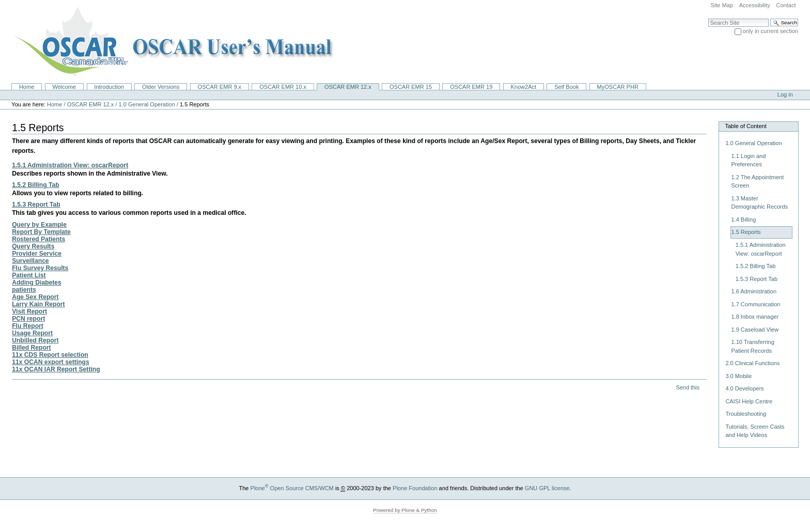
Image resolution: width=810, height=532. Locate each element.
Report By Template (41, 232)
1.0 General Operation (147, 104)
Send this (687, 387)
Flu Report (28, 326)
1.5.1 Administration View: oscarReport (70, 165)
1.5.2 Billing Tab (35, 185)
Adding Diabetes (37, 283)
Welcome (64, 87)
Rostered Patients (38, 239)
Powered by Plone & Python (405, 510)
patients (24, 290)
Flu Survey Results (40, 268)
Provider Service (37, 254)
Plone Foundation (415, 488)
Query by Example (39, 225)
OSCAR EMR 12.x (348, 87)
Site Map (722, 5)
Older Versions (161, 87)
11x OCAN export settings (51, 362)
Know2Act (523, 87)
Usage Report (32, 333)
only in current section (770, 31)
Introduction (109, 87)
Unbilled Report (35, 340)
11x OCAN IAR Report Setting (56, 369)
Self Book (566, 87)
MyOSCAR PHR (618, 87)
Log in (785, 95)
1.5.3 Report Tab (36, 205)
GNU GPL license (547, 488)
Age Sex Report (35, 297)
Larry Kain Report (38, 304)
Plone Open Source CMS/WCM (292, 488)
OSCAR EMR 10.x (283, 87)
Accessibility (755, 5)
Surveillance (30, 261)
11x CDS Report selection (50, 355)
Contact (786, 5)
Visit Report (29, 311)
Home (27, 87)
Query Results (33, 246)
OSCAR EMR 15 (411, 87)
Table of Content (745, 126)
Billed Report (31, 348)
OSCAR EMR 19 (471, 87)
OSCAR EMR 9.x (220, 87)
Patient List (29, 275)
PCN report (28, 319)
